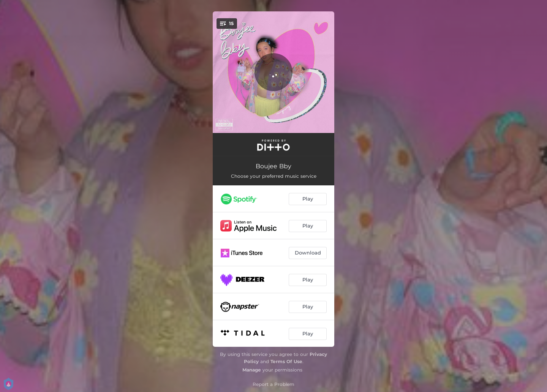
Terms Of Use (286, 361)
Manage (252, 370)
